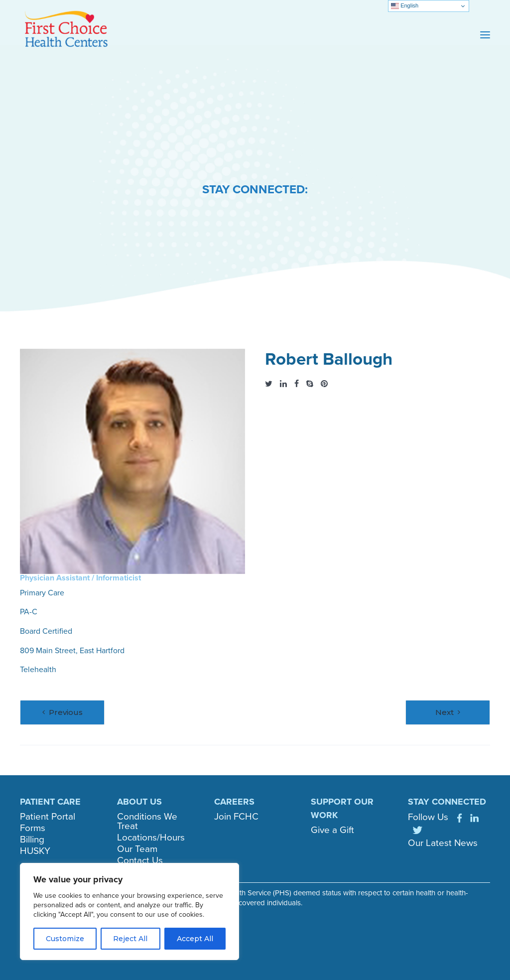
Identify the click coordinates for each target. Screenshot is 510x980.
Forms (33, 828)
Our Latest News (443, 843)
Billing (32, 839)
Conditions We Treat (147, 821)
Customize (65, 939)
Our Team (137, 849)
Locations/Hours (151, 837)
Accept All (195, 939)
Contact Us (140, 860)
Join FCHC (236, 816)
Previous (66, 712)
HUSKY (35, 851)
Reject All (130, 939)
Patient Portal (48, 816)
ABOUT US (139, 802)
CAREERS (234, 802)
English (405, 6)
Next (445, 712)
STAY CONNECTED (447, 802)
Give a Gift (332, 830)
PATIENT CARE (50, 802)
